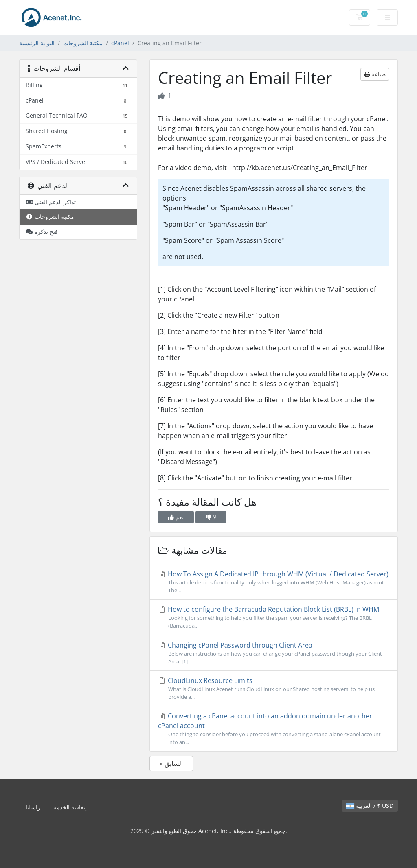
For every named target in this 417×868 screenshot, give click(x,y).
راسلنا (33, 807)
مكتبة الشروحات (83, 43)
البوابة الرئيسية (37, 43)
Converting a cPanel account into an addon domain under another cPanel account (274, 729)
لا (211, 517)
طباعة (375, 74)
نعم (176, 517)
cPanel (120, 43)
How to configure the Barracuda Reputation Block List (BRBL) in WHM (274, 617)
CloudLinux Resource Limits (274, 688)
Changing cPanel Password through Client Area (274, 653)
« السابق (171, 763)
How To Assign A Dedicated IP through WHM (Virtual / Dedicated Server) (274, 582)
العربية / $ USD (370, 806)
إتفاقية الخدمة (70, 807)
